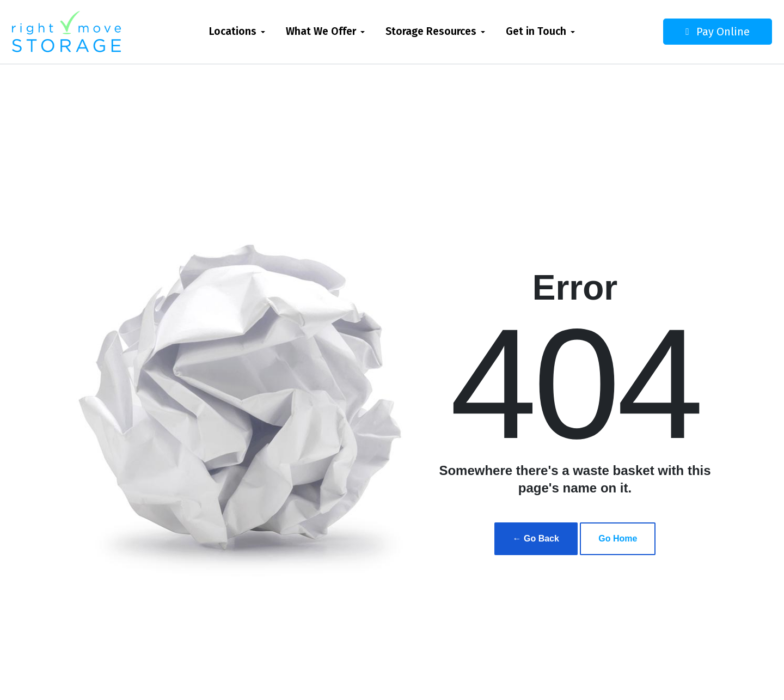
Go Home (618, 538)
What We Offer (321, 31)
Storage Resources (431, 31)
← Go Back (536, 538)
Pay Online (694, 32)
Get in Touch (536, 31)
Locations (233, 31)
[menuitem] (237, 32)
